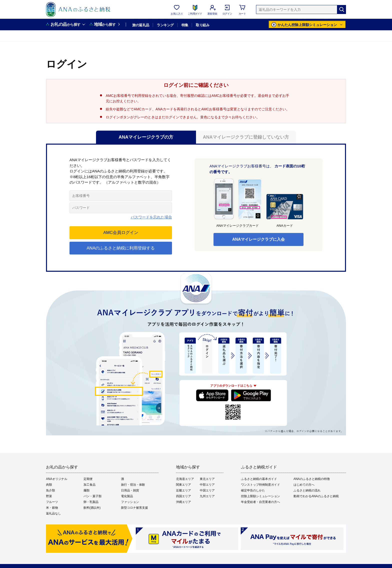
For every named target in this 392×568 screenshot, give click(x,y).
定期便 (88, 479)
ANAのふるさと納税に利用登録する (121, 248)
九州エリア (207, 496)
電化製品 (127, 496)
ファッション (130, 502)
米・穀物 (52, 508)
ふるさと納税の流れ (307, 490)
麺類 (86, 490)
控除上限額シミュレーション (260, 496)
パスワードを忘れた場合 (151, 217)
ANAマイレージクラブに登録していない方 (246, 137)
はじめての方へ (304, 485)
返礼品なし (53, 513)
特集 (185, 25)
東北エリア (207, 479)
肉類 (49, 485)
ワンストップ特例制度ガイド (260, 485)
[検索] (341, 10)
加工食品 (89, 485)
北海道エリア (185, 479)
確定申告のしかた (253, 490)
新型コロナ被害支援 (134, 508)
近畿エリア (183, 490)
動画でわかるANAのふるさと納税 (316, 496)
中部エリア (207, 485)
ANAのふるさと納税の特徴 (312, 479)
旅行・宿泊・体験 (133, 485)
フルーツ (52, 502)
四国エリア (183, 496)
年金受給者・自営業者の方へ (260, 502)
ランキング (165, 25)
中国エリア (207, 490)
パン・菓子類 (92, 496)
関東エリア (183, 485)
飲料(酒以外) (92, 508)
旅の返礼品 (141, 25)
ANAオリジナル (57, 479)
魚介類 (50, 490)
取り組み (202, 25)
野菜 (49, 496)
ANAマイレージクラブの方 (146, 137)
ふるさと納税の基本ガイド (259, 479)
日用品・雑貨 (130, 490)
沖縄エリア (183, 502)
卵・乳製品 (91, 502)
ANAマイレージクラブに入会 (259, 239)
